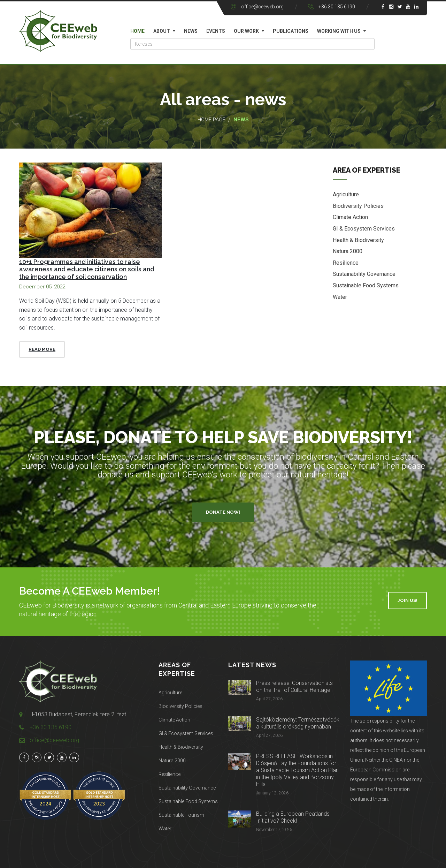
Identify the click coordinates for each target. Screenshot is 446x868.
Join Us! (407, 600)
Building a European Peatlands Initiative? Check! (293, 817)
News (191, 31)
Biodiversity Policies (358, 206)
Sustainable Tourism (181, 815)
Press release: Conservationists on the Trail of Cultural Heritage (294, 686)
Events (216, 31)
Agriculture (346, 195)
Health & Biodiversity (358, 240)
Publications (291, 31)
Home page (211, 120)
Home (137, 31)
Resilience (346, 263)
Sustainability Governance (364, 274)
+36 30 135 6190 (337, 7)
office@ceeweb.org (262, 7)
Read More (42, 349)
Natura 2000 (348, 252)
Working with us (339, 31)
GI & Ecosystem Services (364, 229)
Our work (246, 31)
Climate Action (350, 217)
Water (340, 297)
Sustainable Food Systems (366, 286)
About (162, 31)
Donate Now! (223, 512)
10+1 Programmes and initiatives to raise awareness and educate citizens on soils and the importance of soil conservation (87, 269)
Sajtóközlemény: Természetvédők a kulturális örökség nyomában (298, 723)
